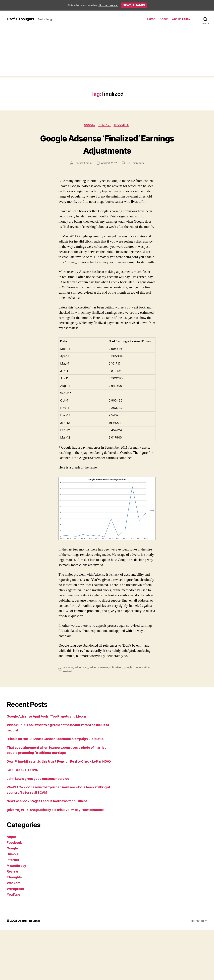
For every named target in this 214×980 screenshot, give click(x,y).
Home (151, 19)
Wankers (14, 899)
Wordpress (16, 905)
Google (89, 125)
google (129, 668)
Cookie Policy (181, 19)
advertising (82, 668)
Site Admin (84, 164)
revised (68, 672)
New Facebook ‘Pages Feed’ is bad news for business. (52, 812)
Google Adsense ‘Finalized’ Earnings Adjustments (107, 144)
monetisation (143, 668)
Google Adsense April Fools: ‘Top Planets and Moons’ (51, 717)
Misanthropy (17, 882)
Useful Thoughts (22, 19)
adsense (68, 668)
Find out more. (108, 5)
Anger (12, 853)
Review (13, 888)
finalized (118, 668)
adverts (95, 668)
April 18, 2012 (109, 164)
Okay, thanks (134, 5)
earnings (107, 668)
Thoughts (123, 125)
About (164, 19)
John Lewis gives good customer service (41, 790)
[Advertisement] (107, 52)
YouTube (14, 911)
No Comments (136, 164)
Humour (13, 870)
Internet (105, 125)
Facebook (15, 859)
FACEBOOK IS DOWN (24, 781)
